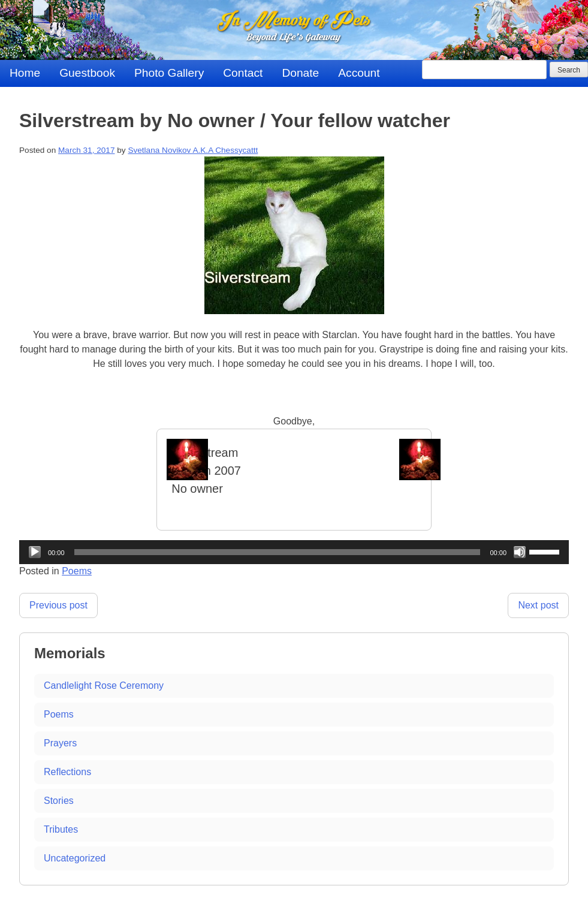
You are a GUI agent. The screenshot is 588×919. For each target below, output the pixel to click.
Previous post (58, 605)
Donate (300, 73)
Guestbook (87, 73)
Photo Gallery (169, 73)
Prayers (60, 743)
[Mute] (520, 552)
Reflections (67, 772)
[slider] (278, 552)
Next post (538, 605)
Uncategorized (75, 858)
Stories (59, 801)
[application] (294, 552)
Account (359, 73)
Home (25, 73)
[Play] (35, 552)
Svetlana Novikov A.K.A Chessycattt (193, 150)
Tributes (61, 829)
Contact (243, 73)
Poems (77, 571)
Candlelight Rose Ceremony (104, 686)
